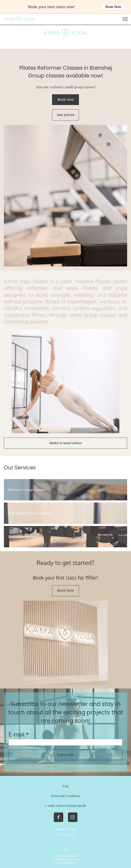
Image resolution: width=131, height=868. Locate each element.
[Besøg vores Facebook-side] (59, 817)
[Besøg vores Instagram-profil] (73, 817)
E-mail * (19, 734)
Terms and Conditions (66, 796)
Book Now (113, 7)
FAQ (66, 786)
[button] (125, 19)
